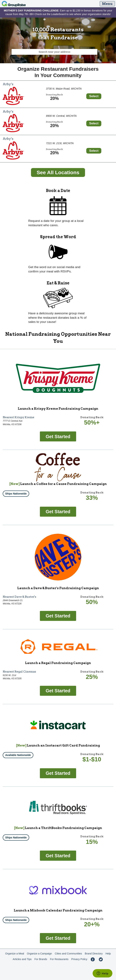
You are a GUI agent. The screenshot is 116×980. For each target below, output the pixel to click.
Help (108, 954)
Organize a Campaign (40, 954)
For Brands (41, 959)
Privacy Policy (79, 959)
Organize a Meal (15, 954)
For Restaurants (59, 959)
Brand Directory (94, 954)
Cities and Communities (68, 954)
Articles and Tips (22, 959)
